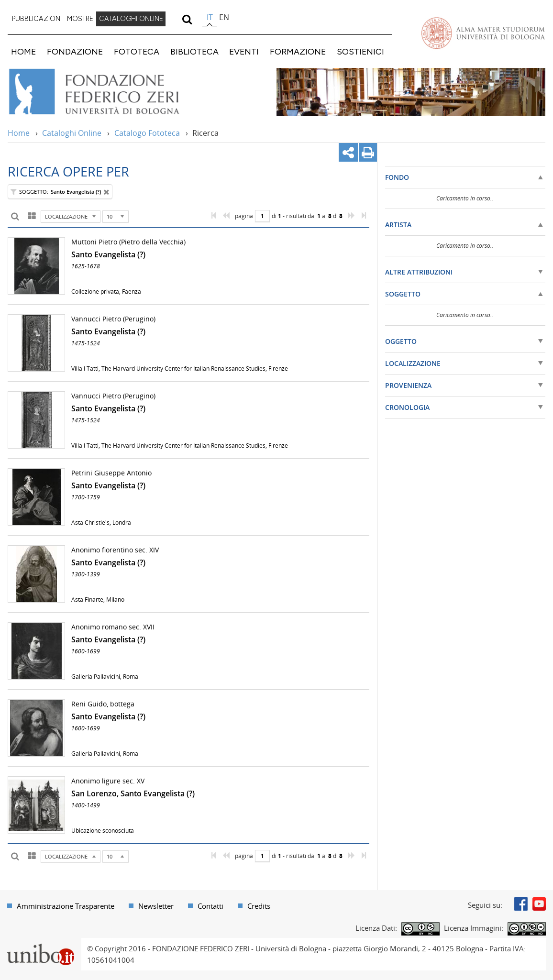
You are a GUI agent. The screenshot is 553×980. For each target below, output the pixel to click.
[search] (187, 19)
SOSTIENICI (360, 51)
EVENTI (244, 51)
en (224, 17)
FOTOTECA (137, 51)
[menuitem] (37, 19)
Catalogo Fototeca (147, 133)
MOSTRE (80, 19)
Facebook (521, 904)
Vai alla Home (107, 92)
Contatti (210, 906)
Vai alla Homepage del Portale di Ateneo (483, 33)
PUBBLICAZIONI (37, 19)
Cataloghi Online (72, 133)
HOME (23, 51)
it (210, 17)
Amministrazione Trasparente (66, 906)
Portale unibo (40, 944)
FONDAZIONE (75, 51)
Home (19, 133)
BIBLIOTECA (194, 51)
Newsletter (156, 906)
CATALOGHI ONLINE (131, 19)
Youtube (539, 904)
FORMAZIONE (298, 51)
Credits (259, 906)
